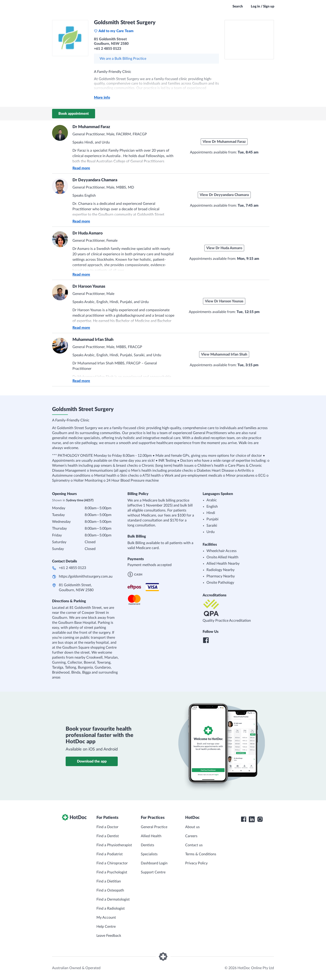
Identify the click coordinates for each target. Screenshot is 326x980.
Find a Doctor (107, 827)
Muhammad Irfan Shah (93, 340)
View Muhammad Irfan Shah (224, 354)
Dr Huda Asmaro (87, 233)
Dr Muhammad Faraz (91, 127)
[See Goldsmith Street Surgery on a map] (249, 40)
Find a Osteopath (110, 890)
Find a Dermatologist (113, 899)
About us (192, 827)
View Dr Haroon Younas (224, 301)
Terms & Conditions (201, 854)
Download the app (92, 761)
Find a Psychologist (112, 872)
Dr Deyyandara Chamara (95, 180)
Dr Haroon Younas (89, 287)
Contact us (194, 845)
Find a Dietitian (109, 881)
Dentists (147, 845)
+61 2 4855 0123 (72, 568)
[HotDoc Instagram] (260, 819)
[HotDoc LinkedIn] (252, 819)
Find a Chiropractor (112, 863)
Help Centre (106, 927)
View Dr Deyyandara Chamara (224, 195)
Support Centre (153, 872)
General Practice (154, 827)
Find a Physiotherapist (114, 845)
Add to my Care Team (114, 31)
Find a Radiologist (111, 908)
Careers (191, 836)
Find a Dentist (108, 836)
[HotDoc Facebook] (244, 819)
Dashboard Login (154, 863)
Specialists (149, 854)
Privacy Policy (196, 863)
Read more (81, 168)
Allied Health (151, 836)
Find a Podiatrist (110, 854)
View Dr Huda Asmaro (224, 248)
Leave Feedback (109, 936)
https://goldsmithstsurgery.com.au (86, 576)
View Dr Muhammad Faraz (224, 142)
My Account (106, 918)
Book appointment (74, 114)
